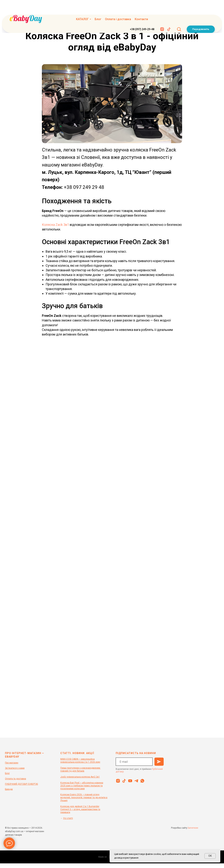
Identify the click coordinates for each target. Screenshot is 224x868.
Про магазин (12, 763)
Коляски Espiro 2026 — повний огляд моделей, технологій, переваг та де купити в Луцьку (84, 798)
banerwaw (193, 828)
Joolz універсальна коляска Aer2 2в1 (80, 777)
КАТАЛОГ (82, 6)
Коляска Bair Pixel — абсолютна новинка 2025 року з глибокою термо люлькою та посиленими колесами (82, 786)
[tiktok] (169, 16)
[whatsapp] (142, 781)
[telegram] (136, 781)
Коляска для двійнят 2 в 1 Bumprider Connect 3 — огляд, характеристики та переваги (80, 809)
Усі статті (68, 818)
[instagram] (162, 16)
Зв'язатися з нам (14, 768)
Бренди (9, 789)
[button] (179, 16)
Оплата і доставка (118, 6)
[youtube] (130, 781)
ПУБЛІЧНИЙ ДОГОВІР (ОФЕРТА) (21, 784)
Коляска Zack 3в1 (55, 225)
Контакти (141, 6)
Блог (98, 6)
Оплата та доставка (15, 779)
